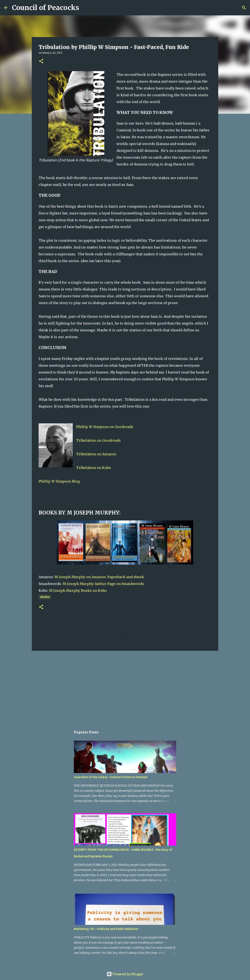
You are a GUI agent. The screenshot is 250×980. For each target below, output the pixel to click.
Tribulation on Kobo (94, 468)
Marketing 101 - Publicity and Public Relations (106, 929)
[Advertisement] (125, 687)
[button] (41, 61)
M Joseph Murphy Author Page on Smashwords (103, 584)
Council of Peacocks (46, 8)
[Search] (85, 8)
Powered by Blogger (125, 974)
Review (45, 597)
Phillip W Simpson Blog (59, 481)
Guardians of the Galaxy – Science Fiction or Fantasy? (111, 777)
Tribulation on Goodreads (98, 440)
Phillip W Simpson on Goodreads (105, 427)
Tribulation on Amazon (96, 454)
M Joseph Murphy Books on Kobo (78, 591)
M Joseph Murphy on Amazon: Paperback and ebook (99, 577)
